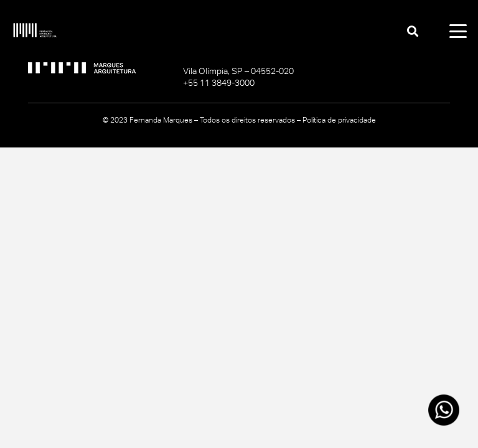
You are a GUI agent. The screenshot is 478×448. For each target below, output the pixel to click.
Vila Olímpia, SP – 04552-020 (238, 71)
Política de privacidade (339, 120)
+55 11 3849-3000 (219, 83)
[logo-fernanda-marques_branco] (35, 31)
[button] (413, 31)
